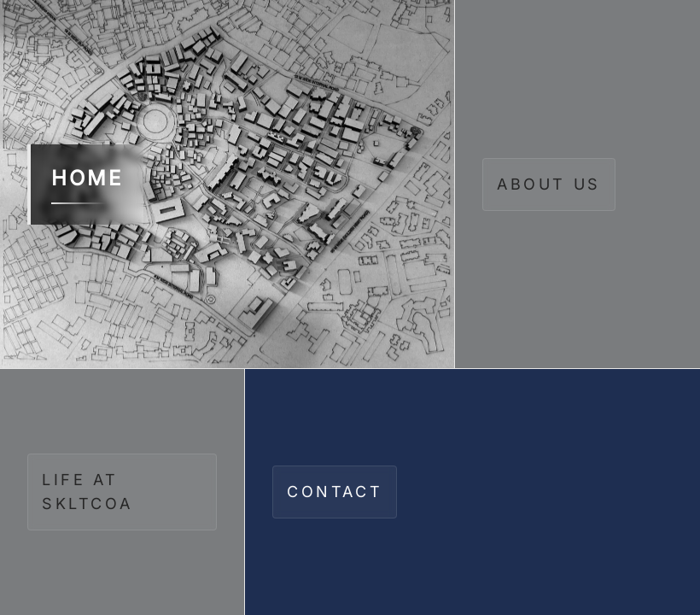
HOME (87, 185)
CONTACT (335, 492)
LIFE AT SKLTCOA (87, 492)
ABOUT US (549, 184)
